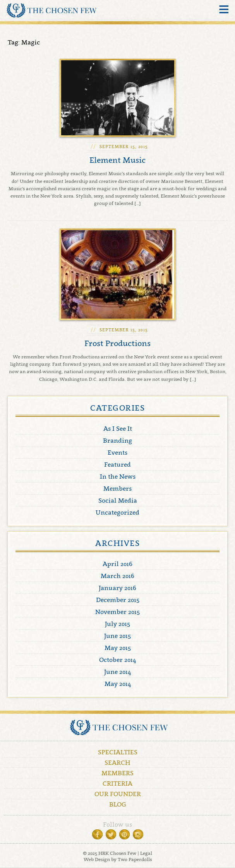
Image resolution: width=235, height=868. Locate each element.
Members (117, 488)
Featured (117, 464)
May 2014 (118, 684)
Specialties (118, 752)
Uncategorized (117, 512)
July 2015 (117, 624)
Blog (118, 804)
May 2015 (118, 648)
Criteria (117, 783)
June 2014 (117, 672)
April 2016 (117, 564)
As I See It (118, 428)
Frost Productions (117, 343)
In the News (118, 476)
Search (117, 762)
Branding (117, 440)
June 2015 (117, 636)
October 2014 (117, 660)
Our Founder (118, 794)
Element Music (117, 160)
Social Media (118, 500)
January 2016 (117, 588)
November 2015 (117, 612)
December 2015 (118, 600)
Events (117, 452)
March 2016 (117, 576)
